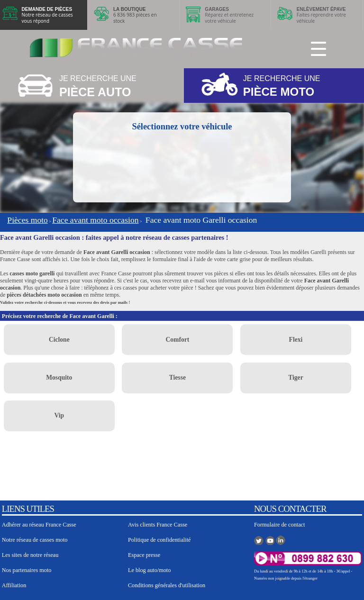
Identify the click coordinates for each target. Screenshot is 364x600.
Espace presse (144, 555)
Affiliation (14, 585)
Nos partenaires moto (27, 570)
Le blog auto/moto (149, 570)
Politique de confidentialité (159, 540)
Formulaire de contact (279, 525)
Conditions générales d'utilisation (167, 585)
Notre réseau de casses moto (35, 540)
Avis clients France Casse (158, 525)
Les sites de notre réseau (30, 555)
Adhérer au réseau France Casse (39, 525)
